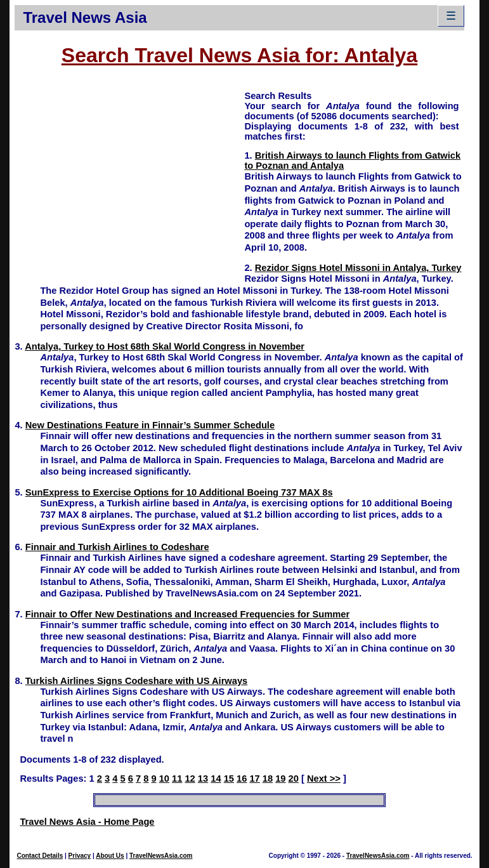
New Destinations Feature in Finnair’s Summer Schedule (150, 425)
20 (294, 779)
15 (229, 779)
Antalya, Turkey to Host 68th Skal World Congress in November (165, 346)
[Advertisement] (129, 178)
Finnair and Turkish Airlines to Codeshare (117, 547)
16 (242, 779)
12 (190, 779)
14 (216, 779)
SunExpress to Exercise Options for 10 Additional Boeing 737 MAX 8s (179, 492)
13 (203, 779)
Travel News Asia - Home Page (87, 822)
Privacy (80, 856)
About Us (110, 856)
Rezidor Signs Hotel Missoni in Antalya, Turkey (358, 268)
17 (254, 779)
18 (268, 779)
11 (177, 779)
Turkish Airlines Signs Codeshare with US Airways (136, 681)
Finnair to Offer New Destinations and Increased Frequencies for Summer (187, 614)
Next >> (324, 779)
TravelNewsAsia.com (161, 856)
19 (280, 779)
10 (164, 779)
